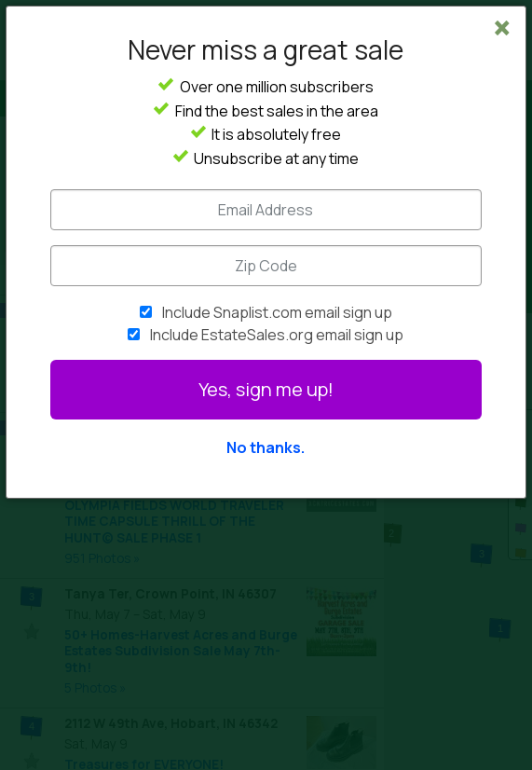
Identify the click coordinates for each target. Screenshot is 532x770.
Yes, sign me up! (266, 389)
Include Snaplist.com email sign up (277, 312)
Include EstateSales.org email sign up (277, 335)
